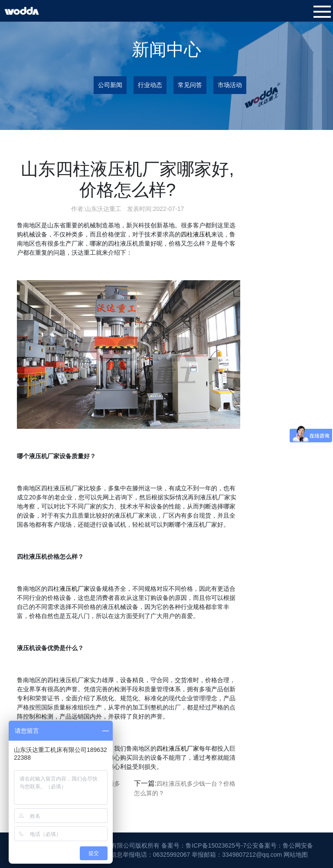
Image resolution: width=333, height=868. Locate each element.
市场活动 (230, 85)
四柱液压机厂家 (178, 748)
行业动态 (150, 85)
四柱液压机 (196, 234)
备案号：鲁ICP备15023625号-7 (204, 845)
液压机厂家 (75, 589)
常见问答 (190, 85)
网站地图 (296, 855)
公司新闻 (110, 85)
